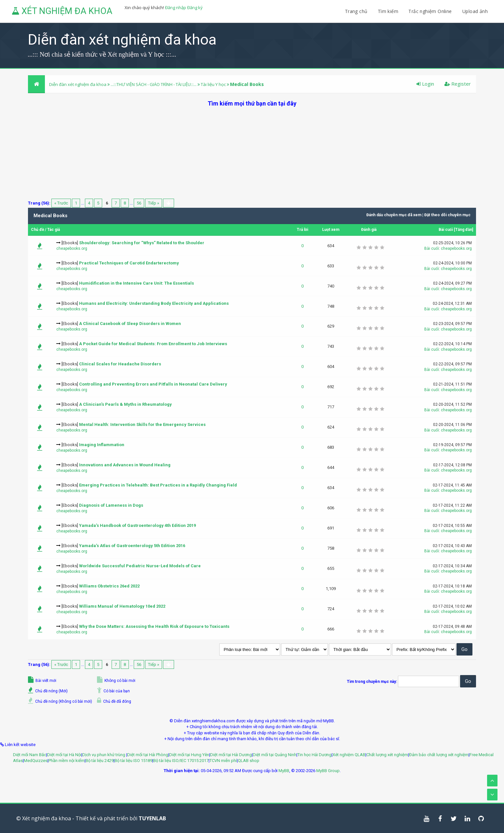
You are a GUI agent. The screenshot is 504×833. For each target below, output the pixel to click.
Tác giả (54, 230)
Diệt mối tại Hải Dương (231, 755)
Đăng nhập (176, 7)
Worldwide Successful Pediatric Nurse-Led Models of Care (140, 566)
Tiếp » (154, 203)
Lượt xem (331, 230)
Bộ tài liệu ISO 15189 (133, 761)
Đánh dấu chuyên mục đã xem (394, 215)
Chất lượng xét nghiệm (387, 755)
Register (458, 84)
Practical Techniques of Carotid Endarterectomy (129, 263)
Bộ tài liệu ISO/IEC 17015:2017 (181, 761)
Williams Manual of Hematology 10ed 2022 (122, 606)
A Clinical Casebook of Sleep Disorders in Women (130, 324)
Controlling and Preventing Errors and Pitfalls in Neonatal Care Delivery (153, 384)
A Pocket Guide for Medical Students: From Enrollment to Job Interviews (153, 344)
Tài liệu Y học (213, 84)
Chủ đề (37, 230)
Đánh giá (369, 230)
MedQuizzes (36, 761)
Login (425, 84)
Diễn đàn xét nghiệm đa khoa (78, 84)
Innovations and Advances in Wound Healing (125, 465)
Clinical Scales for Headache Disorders (120, 364)
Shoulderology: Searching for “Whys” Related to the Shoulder (142, 243)
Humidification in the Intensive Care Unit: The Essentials (136, 283)
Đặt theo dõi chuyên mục (447, 215)
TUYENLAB (152, 818)
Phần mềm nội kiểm (67, 761)
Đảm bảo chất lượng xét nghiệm (439, 755)
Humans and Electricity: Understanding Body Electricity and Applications (154, 303)
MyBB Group (328, 771)
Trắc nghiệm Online (431, 11)
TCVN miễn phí (223, 761)
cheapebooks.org (72, 248)
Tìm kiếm (388, 11)
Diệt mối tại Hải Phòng (148, 755)
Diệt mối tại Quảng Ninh (275, 755)
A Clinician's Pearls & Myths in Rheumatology (125, 404)
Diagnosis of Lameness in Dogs (111, 505)
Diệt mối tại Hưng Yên (189, 755)
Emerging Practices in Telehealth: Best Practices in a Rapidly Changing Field (158, 485)
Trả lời (302, 230)
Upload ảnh (475, 11)
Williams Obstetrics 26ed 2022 (109, 586)
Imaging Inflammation (102, 445)
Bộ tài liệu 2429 (100, 761)
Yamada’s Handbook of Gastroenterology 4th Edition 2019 (137, 525)
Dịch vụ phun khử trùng (104, 755)
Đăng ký (195, 7)
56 (139, 203)
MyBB (284, 771)
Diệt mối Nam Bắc (30, 755)
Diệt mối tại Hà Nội (64, 755)
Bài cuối (446, 230)
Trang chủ (356, 11)
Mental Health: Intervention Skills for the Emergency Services (142, 424)
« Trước (61, 203)
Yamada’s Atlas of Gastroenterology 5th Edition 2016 (132, 546)
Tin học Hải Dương (314, 755)
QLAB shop (249, 761)
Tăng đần (464, 230)
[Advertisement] (252, 153)
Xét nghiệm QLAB (349, 755)
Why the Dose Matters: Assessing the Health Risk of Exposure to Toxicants (154, 626)
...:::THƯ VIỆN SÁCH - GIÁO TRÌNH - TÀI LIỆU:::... (154, 84)
